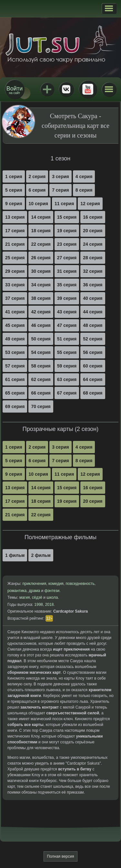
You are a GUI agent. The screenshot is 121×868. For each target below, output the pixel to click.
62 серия (41, 379)
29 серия (15, 271)
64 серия (93, 379)
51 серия (67, 339)
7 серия (60, 190)
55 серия (67, 352)
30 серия (41, 271)
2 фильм (41, 555)
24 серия (93, 244)
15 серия (67, 217)
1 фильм (15, 555)
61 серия (15, 379)
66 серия (41, 393)
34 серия (41, 285)
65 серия (15, 393)
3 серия (60, 176)
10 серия (38, 204)
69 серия (15, 406)
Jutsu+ (47, 89)
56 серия (93, 352)
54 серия (41, 352)
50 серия (41, 339)
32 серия (93, 271)
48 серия (93, 325)
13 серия (15, 217)
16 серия (93, 217)
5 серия (14, 190)
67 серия (67, 393)
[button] (109, 8)
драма (34, 591)
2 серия (37, 176)
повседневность (80, 584)
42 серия (41, 312)
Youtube (88, 89)
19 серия (67, 231)
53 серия (15, 352)
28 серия (93, 258)
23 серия (67, 244)
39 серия (67, 298)
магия (25, 597)
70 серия (41, 406)
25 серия (15, 258)
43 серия (67, 312)
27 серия (67, 258)
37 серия (15, 298)
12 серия (90, 204)
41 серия (15, 312)
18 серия (41, 231)
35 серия (67, 285)
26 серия (41, 258)
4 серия (84, 176)
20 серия (93, 231)
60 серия (93, 366)
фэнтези (52, 591)
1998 (39, 605)
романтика (17, 591)
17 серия (15, 231)
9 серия (14, 204)
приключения (34, 584)
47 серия (67, 325)
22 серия (41, 244)
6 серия (37, 190)
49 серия (15, 339)
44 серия (93, 312)
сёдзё (37, 597)
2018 (50, 605)
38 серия (41, 298)
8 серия (84, 190)
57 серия (15, 366)
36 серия (93, 285)
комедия (56, 584)
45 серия (15, 325)
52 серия (93, 339)
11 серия (64, 204)
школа (52, 597)
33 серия (15, 285)
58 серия (41, 366)
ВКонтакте (66, 89)
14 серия (41, 217)
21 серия (15, 244)
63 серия (67, 379)
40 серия (93, 298)
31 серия (67, 271)
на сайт (15, 90)
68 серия (93, 393)
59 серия (67, 366)
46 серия (41, 325)
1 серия (14, 176)
